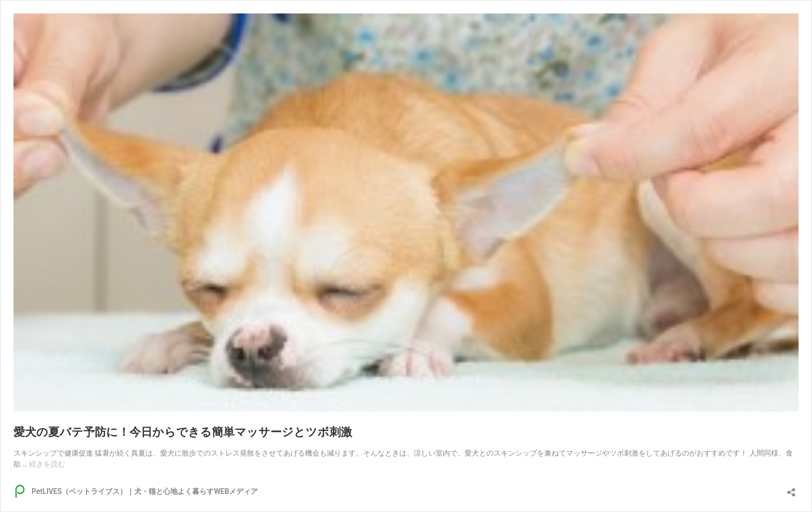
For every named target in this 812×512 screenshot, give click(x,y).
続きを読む (47, 464)
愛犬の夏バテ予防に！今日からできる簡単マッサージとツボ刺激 (183, 432)
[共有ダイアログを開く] (791, 489)
